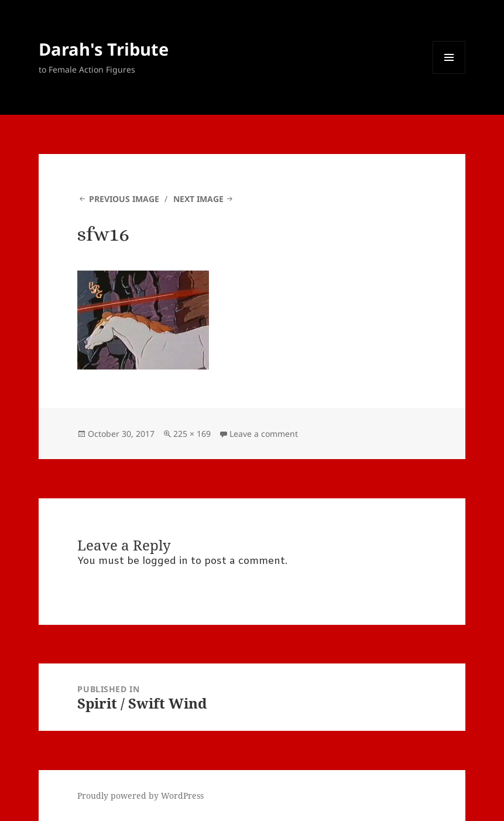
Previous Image (124, 199)
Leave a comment (264, 434)
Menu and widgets (449, 73)
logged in (165, 561)
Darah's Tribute (104, 49)
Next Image (198, 199)
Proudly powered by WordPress (140, 796)
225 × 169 (192, 434)
